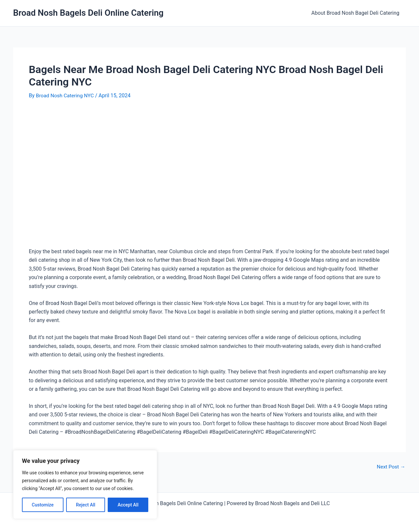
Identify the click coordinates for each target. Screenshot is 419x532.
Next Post (391, 467)
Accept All (128, 505)
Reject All (86, 505)
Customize (43, 505)
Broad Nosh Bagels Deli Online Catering (88, 13)
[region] (85, 484)
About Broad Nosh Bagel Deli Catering (357, 13)
